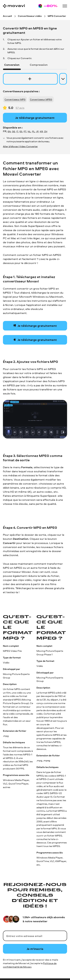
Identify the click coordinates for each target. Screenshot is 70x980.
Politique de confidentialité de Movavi (30, 965)
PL (33, 131)
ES (21, 131)
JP (37, 131)
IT (17, 131)
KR (41, 131)
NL (29, 131)
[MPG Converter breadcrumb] (57, 16)
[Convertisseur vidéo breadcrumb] (30, 16)
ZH (46, 131)
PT (25, 131)
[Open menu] (65, 6)
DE (14, 131)
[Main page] (14, 6)
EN (9, 131)
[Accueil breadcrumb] (7, 16)
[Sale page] (48, 6)
